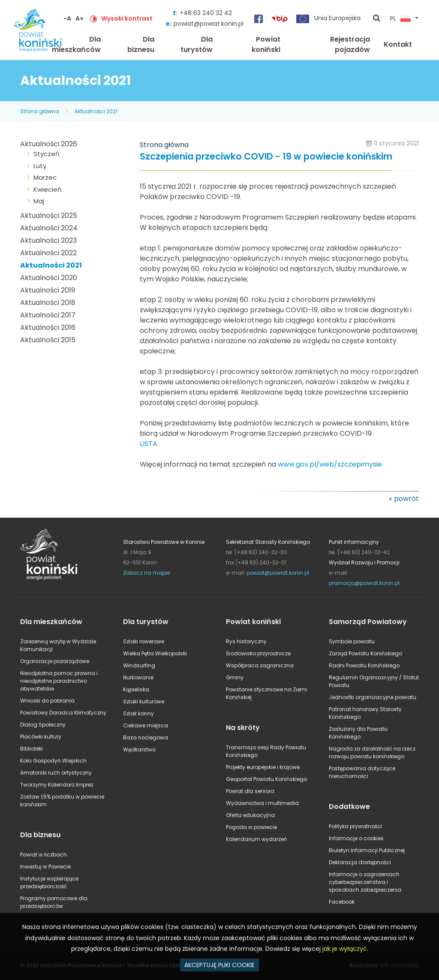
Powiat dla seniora (250, 791)
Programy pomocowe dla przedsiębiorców (54, 902)
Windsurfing (139, 665)
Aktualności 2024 (49, 228)
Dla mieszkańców (76, 44)
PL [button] (400, 19)
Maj (39, 201)
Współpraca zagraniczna (260, 665)
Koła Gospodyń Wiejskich (53, 761)
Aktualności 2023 (48, 240)
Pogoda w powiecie (251, 827)
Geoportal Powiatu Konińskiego (266, 779)
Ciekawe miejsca (146, 725)
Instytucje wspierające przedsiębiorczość (49, 882)
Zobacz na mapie (146, 573)
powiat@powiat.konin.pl (209, 24)
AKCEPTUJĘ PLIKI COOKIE (219, 965)
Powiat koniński (266, 44)
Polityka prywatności (355, 826)
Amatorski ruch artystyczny (56, 773)
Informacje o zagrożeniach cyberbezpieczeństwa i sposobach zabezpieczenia (365, 882)
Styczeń (47, 154)
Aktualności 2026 (49, 144)
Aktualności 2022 (48, 253)
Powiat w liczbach (44, 855)
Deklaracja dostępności (360, 862)
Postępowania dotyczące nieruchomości (362, 772)
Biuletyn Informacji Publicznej (367, 850)
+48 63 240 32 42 (206, 13)
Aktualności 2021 (96, 111)
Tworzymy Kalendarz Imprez (57, 785)
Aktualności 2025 (49, 216)
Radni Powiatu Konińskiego (364, 665)
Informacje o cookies (356, 838)
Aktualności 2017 (48, 315)
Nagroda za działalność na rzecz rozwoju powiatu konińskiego (372, 752)
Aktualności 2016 (48, 327)
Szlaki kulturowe (144, 701)
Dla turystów (197, 44)
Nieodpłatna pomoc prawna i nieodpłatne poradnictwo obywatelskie (59, 681)
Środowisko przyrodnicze (258, 653)
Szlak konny (138, 713)
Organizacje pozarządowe (55, 661)
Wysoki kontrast (127, 18)
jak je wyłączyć (345, 949)
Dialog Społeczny (43, 725)
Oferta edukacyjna (250, 815)
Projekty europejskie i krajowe (263, 767)
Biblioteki (32, 749)
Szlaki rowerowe (144, 641)
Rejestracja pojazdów (350, 44)
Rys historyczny (246, 641)
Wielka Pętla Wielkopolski (155, 653)
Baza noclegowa (146, 737)
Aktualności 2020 (49, 278)
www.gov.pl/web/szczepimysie (330, 464)
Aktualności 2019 (48, 290)
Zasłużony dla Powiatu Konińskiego (358, 733)
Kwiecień (48, 189)
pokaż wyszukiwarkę (377, 19)
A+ (80, 18)
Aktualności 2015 (48, 340)
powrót (406, 499)
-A (67, 18)
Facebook (342, 902)
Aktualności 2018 (48, 303)
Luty (40, 166)
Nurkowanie (138, 677)
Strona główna (40, 111)
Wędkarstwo (139, 749)
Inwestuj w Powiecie (45, 867)
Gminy (235, 677)
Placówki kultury (41, 737)
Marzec (45, 177)
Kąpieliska (136, 689)
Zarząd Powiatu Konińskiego (365, 653)
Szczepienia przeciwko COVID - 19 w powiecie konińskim (266, 157)
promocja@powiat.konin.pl (364, 583)
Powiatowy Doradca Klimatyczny (63, 713)
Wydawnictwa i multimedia (262, 803)
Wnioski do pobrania (47, 701)
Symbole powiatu (352, 641)
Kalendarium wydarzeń (257, 839)
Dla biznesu (141, 44)
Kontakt (398, 44)
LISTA (149, 444)
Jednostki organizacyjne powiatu (373, 697)
